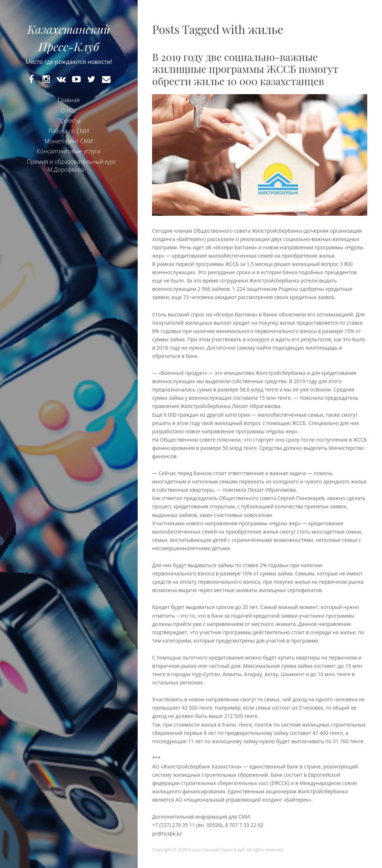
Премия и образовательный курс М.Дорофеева (72, 166)
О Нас (69, 110)
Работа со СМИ (69, 131)
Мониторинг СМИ (69, 141)
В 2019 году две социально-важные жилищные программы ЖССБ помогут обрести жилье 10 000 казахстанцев (245, 69)
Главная (69, 100)
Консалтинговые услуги (69, 151)
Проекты (69, 120)
